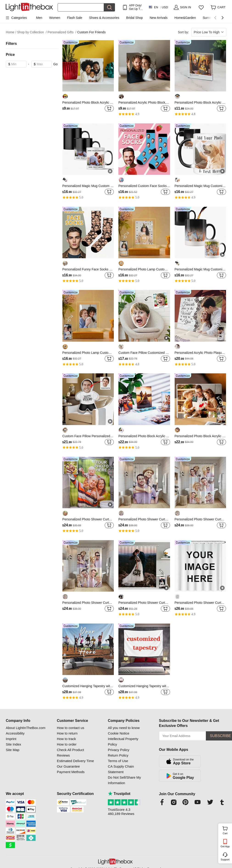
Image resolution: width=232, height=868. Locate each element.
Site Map (13, 750)
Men (39, 18)
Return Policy (118, 755)
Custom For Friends (91, 32)
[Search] (81, 7)
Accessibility (15, 733)
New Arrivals (159, 18)
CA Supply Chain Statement (121, 769)
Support (225, 859)
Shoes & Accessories (104, 18)
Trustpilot (119, 794)
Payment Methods (71, 772)
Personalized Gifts (62, 32)
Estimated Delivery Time (75, 761)
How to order (67, 744)
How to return (67, 733)
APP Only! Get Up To (135, 7)
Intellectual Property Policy (123, 742)
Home (11, 32)
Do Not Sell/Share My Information (124, 780)
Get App (225, 846)
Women (55, 18)
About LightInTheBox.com (26, 728)
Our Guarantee (68, 766)
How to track (66, 739)
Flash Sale (75, 18)
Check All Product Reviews (70, 753)
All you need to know (124, 728)
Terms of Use (118, 761)
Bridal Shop (134, 18)
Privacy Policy (119, 750)
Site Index (13, 744)
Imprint (11, 739)
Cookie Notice (119, 733)
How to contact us (71, 728)
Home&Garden (185, 18)
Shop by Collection (32, 32)
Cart (227, 830)
